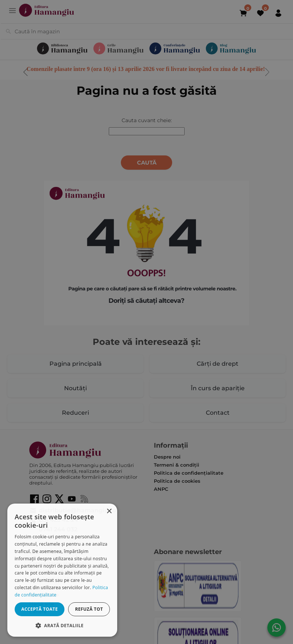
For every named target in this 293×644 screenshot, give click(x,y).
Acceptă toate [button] (40, 609)
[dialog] (62, 570)
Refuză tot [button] (89, 609)
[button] (62, 625)
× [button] (109, 511)
